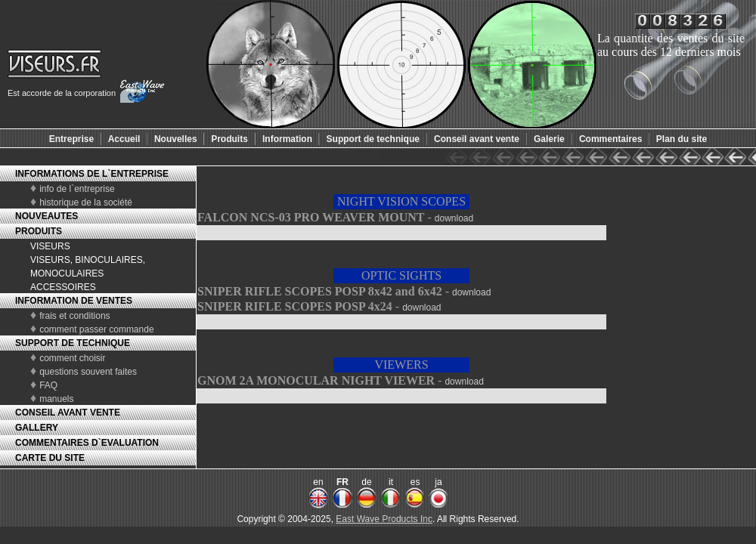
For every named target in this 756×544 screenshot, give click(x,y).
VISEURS (50, 246)
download (454, 218)
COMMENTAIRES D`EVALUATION (87, 443)
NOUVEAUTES (46, 216)
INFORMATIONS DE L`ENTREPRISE (92, 174)
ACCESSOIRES (63, 287)
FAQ (48, 385)
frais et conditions (74, 316)
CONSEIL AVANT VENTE (68, 413)
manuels (56, 399)
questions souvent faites (88, 372)
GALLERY (37, 428)
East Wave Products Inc (384, 519)
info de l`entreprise (77, 189)
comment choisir (72, 358)
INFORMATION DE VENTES (74, 301)
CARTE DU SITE (50, 458)
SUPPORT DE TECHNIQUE (73, 343)
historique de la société (86, 202)
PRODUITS (39, 231)
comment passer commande (96, 329)
